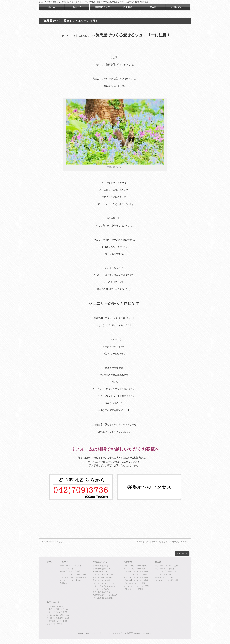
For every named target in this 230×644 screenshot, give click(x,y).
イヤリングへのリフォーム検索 (136, 577)
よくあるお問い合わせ (56, 606)
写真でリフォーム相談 (101, 580)
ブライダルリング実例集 (134, 589)
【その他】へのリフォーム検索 (136, 580)
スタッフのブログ (67, 569)
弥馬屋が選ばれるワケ (101, 569)
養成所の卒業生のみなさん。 (53, 542)
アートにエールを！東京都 (70, 580)
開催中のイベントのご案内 (70, 566)
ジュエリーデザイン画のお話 (167, 580)
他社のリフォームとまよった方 (105, 583)
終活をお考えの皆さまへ (102, 592)
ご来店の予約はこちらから (57, 609)
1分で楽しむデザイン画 (164, 577)
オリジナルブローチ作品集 (166, 571)
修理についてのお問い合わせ (58, 615)
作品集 (158, 562)
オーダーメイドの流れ (101, 589)
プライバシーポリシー (56, 624)
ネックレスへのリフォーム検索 (136, 571)
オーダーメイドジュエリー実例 (136, 586)
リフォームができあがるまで (104, 586)
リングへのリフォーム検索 (134, 569)
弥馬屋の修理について (101, 571)
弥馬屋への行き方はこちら (103, 566)
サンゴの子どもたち (163, 574)
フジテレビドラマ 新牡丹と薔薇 (73, 574)
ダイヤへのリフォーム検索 (134, 583)
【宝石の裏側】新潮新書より (104, 598)
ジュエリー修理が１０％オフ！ (105, 574)
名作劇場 (128, 562)
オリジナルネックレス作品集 (167, 566)
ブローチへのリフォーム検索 (135, 574)
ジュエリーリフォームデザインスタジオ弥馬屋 (111, 633)
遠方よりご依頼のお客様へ (103, 577)
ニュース (64, 562)
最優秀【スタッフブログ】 (70, 571)
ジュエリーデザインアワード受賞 (73, 577)
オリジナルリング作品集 (165, 569)
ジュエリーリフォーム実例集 (135, 566)
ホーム (50, 562)
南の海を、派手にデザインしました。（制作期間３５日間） (164, 542)
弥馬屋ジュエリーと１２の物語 (105, 595)
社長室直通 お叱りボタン (57, 621)
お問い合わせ (53, 602)
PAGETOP (182, 553)
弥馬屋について (100, 562)
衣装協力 (63, 583)
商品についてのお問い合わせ (58, 618)
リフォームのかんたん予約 (57, 612)
